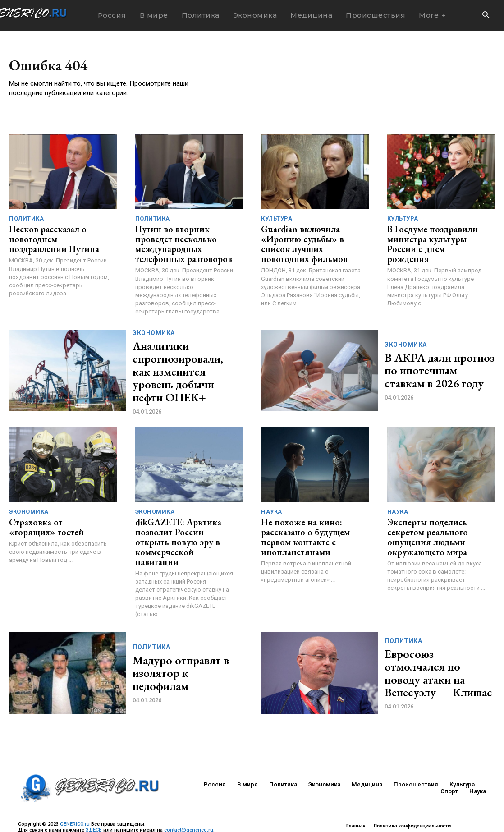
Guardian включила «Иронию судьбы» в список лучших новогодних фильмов (310, 238)
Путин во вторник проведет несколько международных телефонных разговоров (183, 238)
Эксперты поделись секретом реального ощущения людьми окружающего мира (422, 519)
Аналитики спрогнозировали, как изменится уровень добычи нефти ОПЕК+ (178, 358)
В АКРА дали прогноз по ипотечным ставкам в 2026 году (438, 358)
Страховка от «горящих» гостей (52, 510)
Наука (272, 496)
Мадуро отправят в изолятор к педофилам (179, 642)
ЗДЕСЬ (94, 799)
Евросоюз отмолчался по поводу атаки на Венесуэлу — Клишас (439, 642)
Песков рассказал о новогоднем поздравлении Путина (54, 238)
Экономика (154, 331)
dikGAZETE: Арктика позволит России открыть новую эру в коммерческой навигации (181, 519)
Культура (277, 220)
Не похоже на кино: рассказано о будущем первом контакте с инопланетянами (298, 519)
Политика (26, 220)
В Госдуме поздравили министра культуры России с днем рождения (435, 238)
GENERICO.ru (75, 793)
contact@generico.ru (189, 799)
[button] (486, 16)
